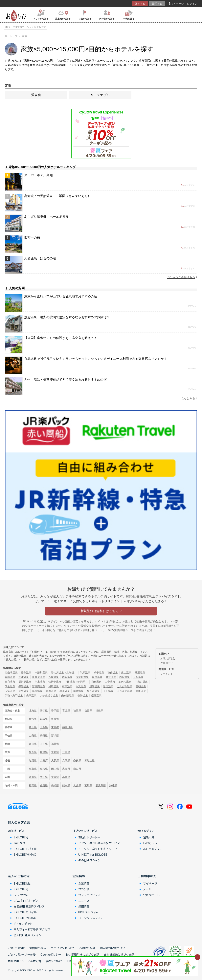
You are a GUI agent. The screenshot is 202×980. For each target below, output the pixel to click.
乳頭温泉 (85, 673)
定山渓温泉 (11, 673)
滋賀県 (33, 760)
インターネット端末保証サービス (99, 843)
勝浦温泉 (95, 686)
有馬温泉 (67, 686)
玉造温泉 (10, 691)
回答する (140, 4)
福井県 (55, 744)
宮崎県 (88, 785)
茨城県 (55, 719)
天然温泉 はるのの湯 (40, 258)
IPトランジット (23, 924)
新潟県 (55, 736)
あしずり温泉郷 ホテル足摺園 (46, 217)
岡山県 (55, 769)
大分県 (77, 785)
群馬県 (44, 719)
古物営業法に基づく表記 (119, 954)
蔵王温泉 (140, 673)
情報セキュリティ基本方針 (25, 961)
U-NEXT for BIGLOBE (93, 854)
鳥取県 (33, 769)
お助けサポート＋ (89, 837)
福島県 (99, 711)
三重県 (66, 752)
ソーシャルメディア (91, 918)
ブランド (84, 889)
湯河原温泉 (25, 682)
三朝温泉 (141, 686)
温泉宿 (36, 95)
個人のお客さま (19, 822)
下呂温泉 (10, 686)
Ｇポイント (167, 674)
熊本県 (66, 785)
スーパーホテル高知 (38, 175)
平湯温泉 (24, 686)
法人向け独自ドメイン (28, 935)
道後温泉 (108, 686)
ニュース (84, 901)
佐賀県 (44, 785)
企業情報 (79, 876)
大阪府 (55, 760)
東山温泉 (126, 673)
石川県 (44, 744)
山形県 (88, 711)
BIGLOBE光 (21, 837)
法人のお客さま (19, 876)
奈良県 (77, 760)
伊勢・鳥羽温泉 (14, 696)
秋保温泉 (113, 673)
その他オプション (89, 860)
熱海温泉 (83, 696)
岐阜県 (44, 752)
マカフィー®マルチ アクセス (32, 929)
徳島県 (33, 777)
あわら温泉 (125, 682)
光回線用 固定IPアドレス (29, 906)
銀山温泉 (10, 677)
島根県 (44, 769)
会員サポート (151, 895)
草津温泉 (24, 677)
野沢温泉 (111, 677)
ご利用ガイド (168, 663)
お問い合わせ (16, 948)
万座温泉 (54, 677)
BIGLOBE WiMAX (25, 854)
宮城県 (66, 711)
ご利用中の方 (147, 876)
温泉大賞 (149, 837)
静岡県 (33, 752)
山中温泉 (110, 682)
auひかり (19, 843)
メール (147, 889)
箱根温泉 (141, 691)
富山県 (33, 744)
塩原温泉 (97, 677)
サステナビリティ (89, 895)
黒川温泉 (65, 691)
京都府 (44, 760)
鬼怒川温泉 (82, 677)
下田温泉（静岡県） (76, 682)
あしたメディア (153, 849)
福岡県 (33, 785)
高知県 (66, 777)
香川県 (44, 777)
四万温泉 (67, 677)
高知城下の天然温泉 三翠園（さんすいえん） (57, 196)
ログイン (192, 4)
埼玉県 (33, 727)
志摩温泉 (31, 696)
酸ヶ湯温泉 (93, 691)
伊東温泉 (40, 682)
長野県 (44, 736)
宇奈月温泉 (141, 682)
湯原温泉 (37, 691)
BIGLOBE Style (88, 912)
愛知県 (55, 752)
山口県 (77, 769)
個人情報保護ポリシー (114, 948)
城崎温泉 (54, 686)
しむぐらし (150, 843)
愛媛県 (55, 777)
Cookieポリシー (51, 954)
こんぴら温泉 (124, 686)
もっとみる (189, 398)
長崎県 (55, 785)
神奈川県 (67, 727)
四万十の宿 (32, 238)
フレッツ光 (21, 895)
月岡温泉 (138, 677)
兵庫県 (66, 760)
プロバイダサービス (26, 901)
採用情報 (84, 906)
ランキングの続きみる (182, 277)
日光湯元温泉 (124, 691)
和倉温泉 (96, 682)
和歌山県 (90, 760)
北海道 (33, 711)
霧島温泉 (78, 691)
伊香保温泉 (39, 677)
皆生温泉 (24, 691)
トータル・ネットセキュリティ (98, 849)
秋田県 (77, 711)
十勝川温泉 (41, 673)
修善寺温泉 (55, 682)
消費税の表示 (38, 948)
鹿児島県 (101, 785)
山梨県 (33, 736)
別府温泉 (51, 691)
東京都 (55, 727)
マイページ (176, 4)
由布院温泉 (68, 696)
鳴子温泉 (99, 673)
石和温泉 (10, 682)
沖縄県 (113, 785)
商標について (54, 961)
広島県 (66, 769)
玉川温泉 (108, 691)
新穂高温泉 (39, 686)
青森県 (44, 711)
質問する (157, 4)
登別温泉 (26, 673)
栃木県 (33, 719)
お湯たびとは (168, 658)
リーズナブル (100, 95)
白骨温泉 (124, 677)
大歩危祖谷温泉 (49, 696)
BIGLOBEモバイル (25, 849)
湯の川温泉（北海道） (64, 673)
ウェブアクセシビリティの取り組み (73, 948)
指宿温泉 (96, 696)
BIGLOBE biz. (22, 883)
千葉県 (44, 727)
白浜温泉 (81, 686)
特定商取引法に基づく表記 (82, 954)
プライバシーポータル (22, 954)
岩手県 (55, 711)
